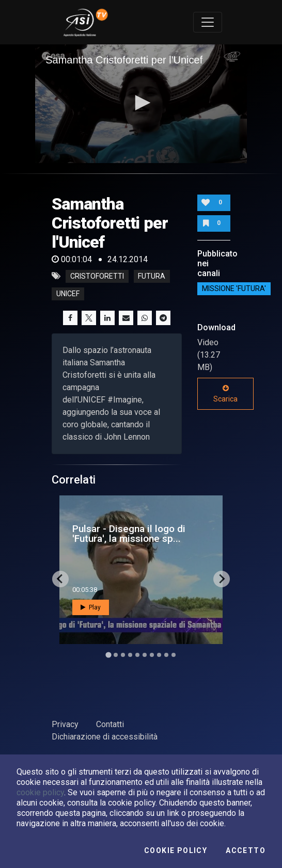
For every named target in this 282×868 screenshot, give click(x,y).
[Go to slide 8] (159, 655)
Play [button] (91, 607)
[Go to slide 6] (145, 655)
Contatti (110, 724)
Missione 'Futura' (234, 289)
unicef (68, 294)
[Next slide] (222, 579)
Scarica (225, 394)
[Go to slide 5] (137, 655)
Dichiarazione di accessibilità (105, 737)
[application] (141, 104)
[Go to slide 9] (166, 655)
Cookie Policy (176, 850)
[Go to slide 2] (116, 655)
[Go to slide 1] (108, 655)
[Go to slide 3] (123, 655)
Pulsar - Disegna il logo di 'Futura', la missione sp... (129, 534)
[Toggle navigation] (208, 22)
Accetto (246, 850)
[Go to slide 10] (174, 655)
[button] (141, 103)
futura (152, 276)
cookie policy (40, 792)
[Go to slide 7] (152, 655)
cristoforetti (97, 276)
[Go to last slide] (60, 579)
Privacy (65, 724)
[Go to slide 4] (130, 655)
